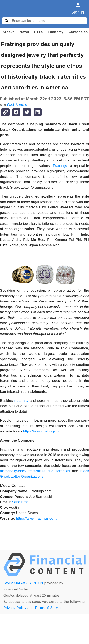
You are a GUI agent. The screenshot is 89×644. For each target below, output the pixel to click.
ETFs (38, 32)
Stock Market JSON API (23, 583)
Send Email (21, 502)
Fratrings (60, 166)
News (24, 32)
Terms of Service (48, 608)
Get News (17, 105)
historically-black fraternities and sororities (35, 471)
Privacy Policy (15, 608)
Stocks (8, 32)
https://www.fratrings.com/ (44, 431)
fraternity (21, 401)
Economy (56, 32)
